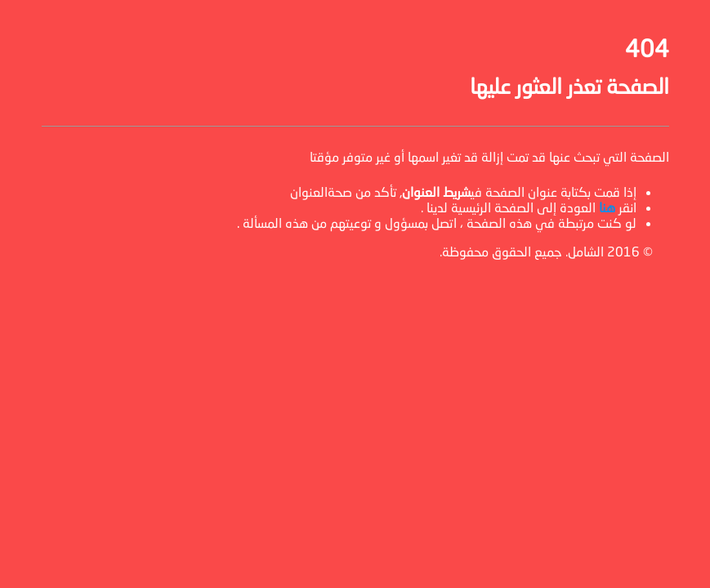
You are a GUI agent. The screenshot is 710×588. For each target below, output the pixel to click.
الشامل (586, 251)
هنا (607, 207)
